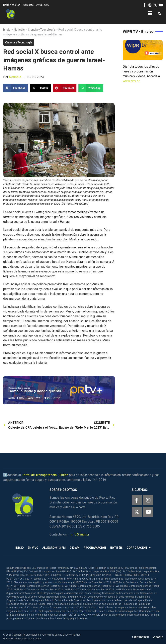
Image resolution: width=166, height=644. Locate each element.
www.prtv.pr (131, 81)
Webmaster (35, 639)
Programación (95, 548)
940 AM (75, 548)
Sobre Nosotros (12, 5)
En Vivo (33, 548)
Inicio (7, 30)
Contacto (28, 5)
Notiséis (19, 30)
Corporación (139, 548)
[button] (160, 14)
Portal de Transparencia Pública (45, 475)
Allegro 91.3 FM (54, 548)
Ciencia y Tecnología (41, 30)
